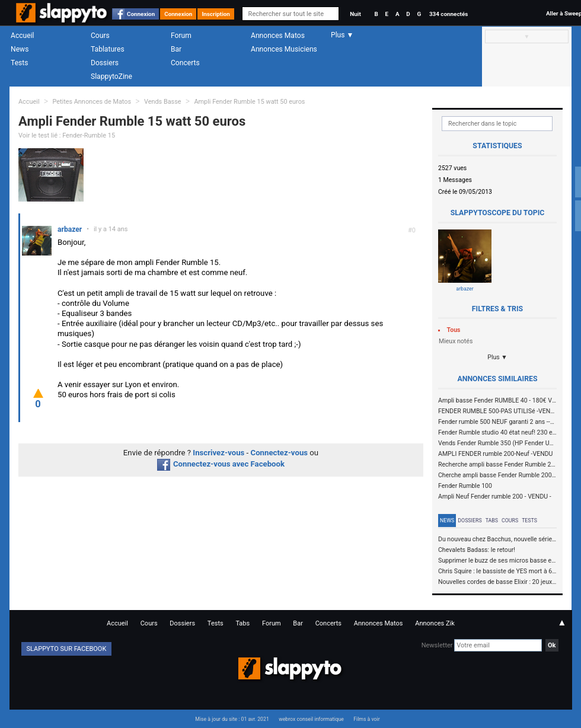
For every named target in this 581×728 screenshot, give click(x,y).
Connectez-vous (280, 453)
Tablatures (108, 49)
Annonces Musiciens (284, 49)
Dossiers (105, 63)
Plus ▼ (497, 357)
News (20, 49)
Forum (181, 36)
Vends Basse (163, 102)
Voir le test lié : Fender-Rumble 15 (67, 135)
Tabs (492, 521)
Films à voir (366, 719)
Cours (100, 36)
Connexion (141, 14)
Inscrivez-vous (218, 453)
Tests (19, 63)
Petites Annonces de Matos (92, 102)
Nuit (355, 14)
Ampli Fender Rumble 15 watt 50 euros (249, 102)
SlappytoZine (111, 76)
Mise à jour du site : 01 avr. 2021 (232, 719)
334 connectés (448, 14)
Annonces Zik (435, 623)
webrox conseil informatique (311, 719)
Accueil (23, 36)
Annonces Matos (278, 36)
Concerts (185, 63)
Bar (176, 49)
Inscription (216, 14)
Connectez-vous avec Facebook (221, 464)
